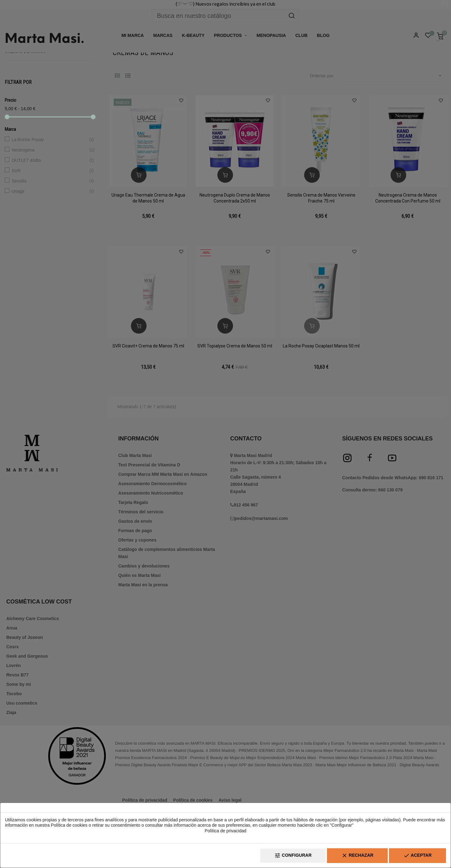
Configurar (293, 856)
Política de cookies (69, 825)
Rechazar (357, 856)
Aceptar (417, 856)
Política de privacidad (225, 831)
